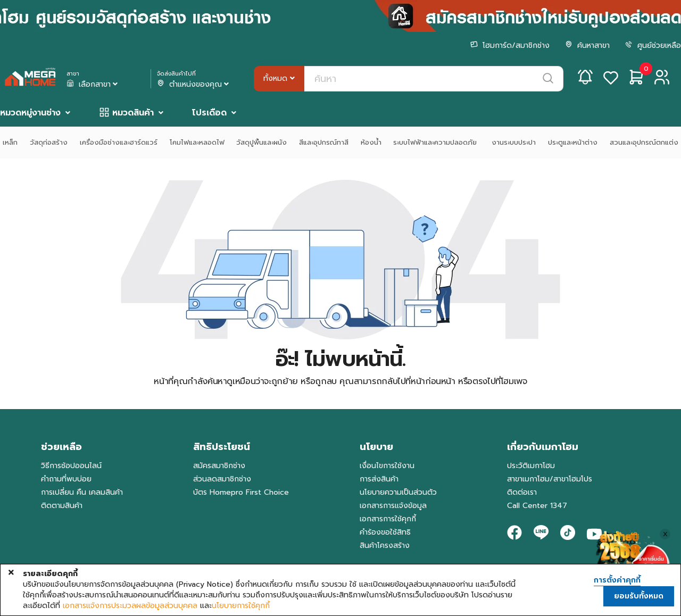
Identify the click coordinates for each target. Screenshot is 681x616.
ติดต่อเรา (522, 492)
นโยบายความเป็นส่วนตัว (398, 492)
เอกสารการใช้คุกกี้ (388, 519)
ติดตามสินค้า (62, 506)
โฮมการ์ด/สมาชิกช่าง (510, 45)
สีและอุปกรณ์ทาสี (324, 142)
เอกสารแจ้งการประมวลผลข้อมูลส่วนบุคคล (130, 606)
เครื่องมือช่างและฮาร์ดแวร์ (119, 142)
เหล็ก (10, 142)
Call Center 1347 (537, 506)
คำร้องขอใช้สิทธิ (385, 532)
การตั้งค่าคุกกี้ (617, 580)
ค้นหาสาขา (587, 45)
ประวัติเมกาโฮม (531, 466)
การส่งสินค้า (379, 479)
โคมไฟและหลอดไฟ (197, 142)
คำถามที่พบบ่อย (66, 479)
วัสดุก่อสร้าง (49, 142)
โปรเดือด (209, 113)
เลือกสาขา (93, 85)
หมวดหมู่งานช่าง (30, 113)
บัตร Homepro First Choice (241, 492)
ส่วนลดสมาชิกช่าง (222, 479)
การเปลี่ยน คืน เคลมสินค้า (82, 492)
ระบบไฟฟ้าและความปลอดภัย (436, 142)
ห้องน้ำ (371, 142)
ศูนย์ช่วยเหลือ (653, 45)
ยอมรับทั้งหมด (639, 596)
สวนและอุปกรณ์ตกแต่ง (644, 142)
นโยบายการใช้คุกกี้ (241, 606)
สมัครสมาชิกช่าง (219, 466)
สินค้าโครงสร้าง (385, 546)
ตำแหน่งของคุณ (194, 85)
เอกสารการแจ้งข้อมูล (393, 506)
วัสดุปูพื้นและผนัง (261, 142)
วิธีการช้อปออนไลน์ (71, 466)
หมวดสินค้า (133, 113)
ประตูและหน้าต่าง (573, 142)
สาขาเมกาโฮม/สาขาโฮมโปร (550, 479)
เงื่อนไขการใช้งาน (387, 466)
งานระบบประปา (514, 142)
